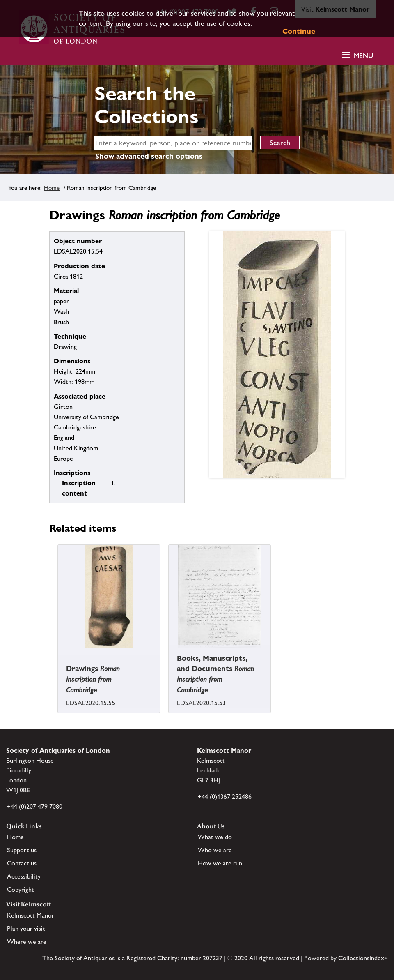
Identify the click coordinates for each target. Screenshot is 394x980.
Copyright (21, 889)
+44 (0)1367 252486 (225, 797)
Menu (363, 56)
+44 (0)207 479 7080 (35, 806)
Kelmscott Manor (31, 915)
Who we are (215, 850)
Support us (22, 850)
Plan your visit (26, 928)
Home (52, 188)
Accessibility (24, 876)
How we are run (220, 863)
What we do (215, 837)
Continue (299, 31)
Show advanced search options (149, 156)
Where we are (27, 942)
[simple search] (173, 143)
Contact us (22, 863)
